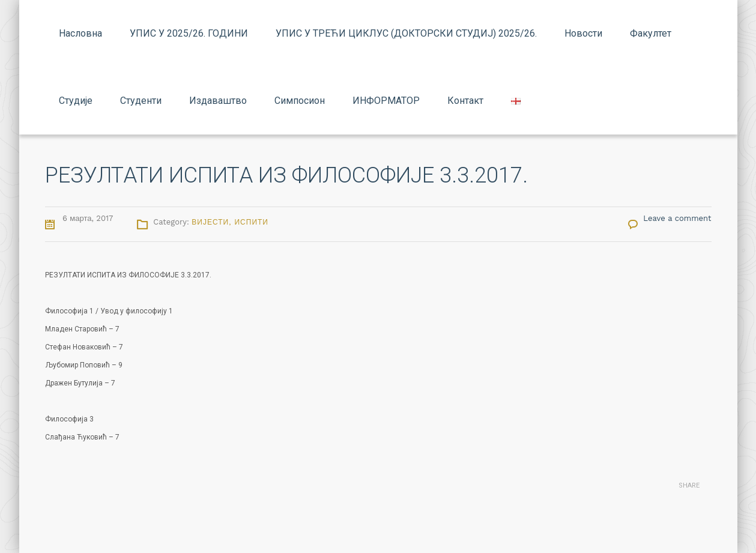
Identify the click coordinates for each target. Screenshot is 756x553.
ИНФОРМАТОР (386, 101)
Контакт (465, 101)
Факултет (651, 33)
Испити (251, 222)
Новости (583, 33)
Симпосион (300, 101)
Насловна (80, 33)
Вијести (210, 222)
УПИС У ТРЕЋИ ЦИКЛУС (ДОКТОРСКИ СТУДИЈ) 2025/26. (406, 33)
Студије (76, 101)
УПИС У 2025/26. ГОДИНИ (189, 33)
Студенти (141, 101)
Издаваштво (218, 101)
